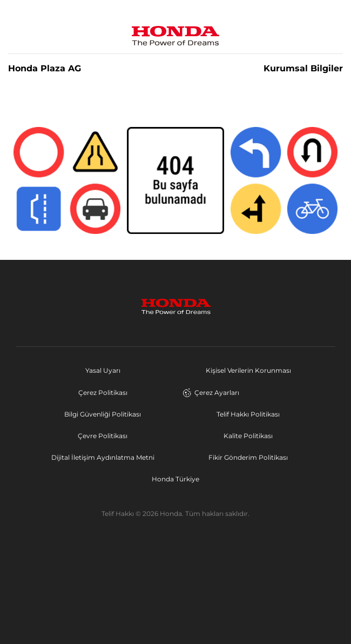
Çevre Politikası (103, 436)
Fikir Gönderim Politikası (248, 457)
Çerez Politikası (103, 393)
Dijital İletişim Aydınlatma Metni (103, 457)
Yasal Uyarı (103, 370)
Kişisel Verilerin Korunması (248, 370)
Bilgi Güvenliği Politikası (103, 414)
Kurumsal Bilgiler (303, 69)
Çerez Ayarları (211, 393)
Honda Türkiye (175, 479)
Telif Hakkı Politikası (248, 414)
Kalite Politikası (248, 436)
